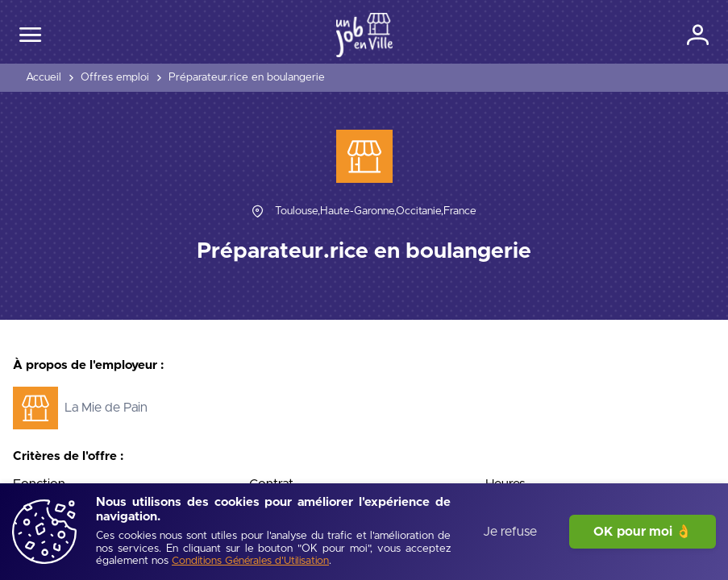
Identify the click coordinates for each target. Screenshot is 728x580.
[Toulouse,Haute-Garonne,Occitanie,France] (376, 211)
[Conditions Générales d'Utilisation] (250, 562)
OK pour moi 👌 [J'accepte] (643, 532)
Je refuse (510, 532)
